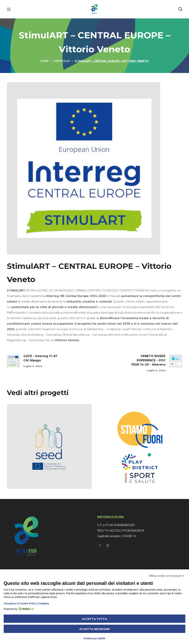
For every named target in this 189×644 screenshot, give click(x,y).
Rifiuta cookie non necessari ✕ (167, 576)
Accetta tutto (94, 619)
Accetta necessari (94, 629)
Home (45, 61)
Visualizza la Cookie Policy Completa (26, 603)
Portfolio (62, 61)
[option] (49, 449)
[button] (180, 9)
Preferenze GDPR (94, 638)
